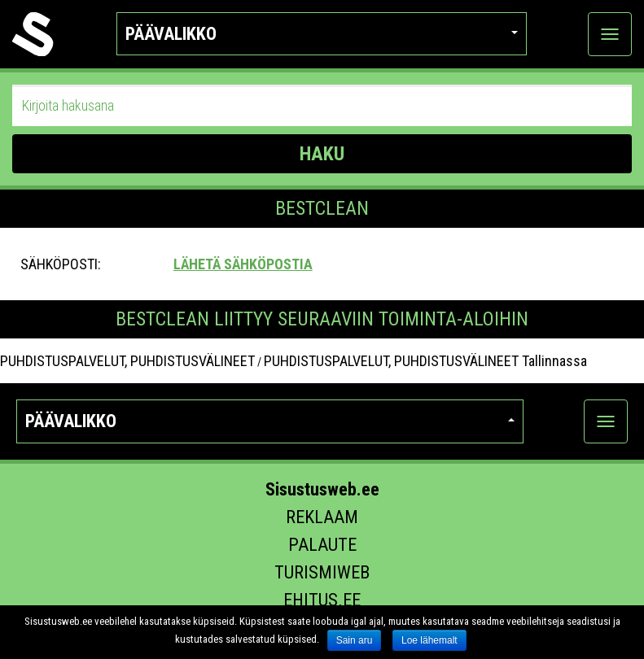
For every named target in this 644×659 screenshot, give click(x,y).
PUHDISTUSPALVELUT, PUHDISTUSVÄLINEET (127, 361)
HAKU (322, 154)
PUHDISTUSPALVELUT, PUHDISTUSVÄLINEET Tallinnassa (425, 361)
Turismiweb (322, 572)
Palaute (322, 545)
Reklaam (322, 517)
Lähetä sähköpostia (243, 264)
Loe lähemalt (429, 640)
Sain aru (355, 640)
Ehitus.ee (322, 600)
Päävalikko (322, 34)
